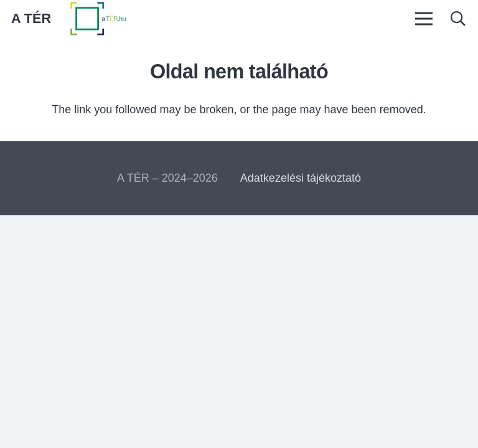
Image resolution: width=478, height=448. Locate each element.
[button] (458, 19)
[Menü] (424, 19)
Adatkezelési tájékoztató (301, 178)
